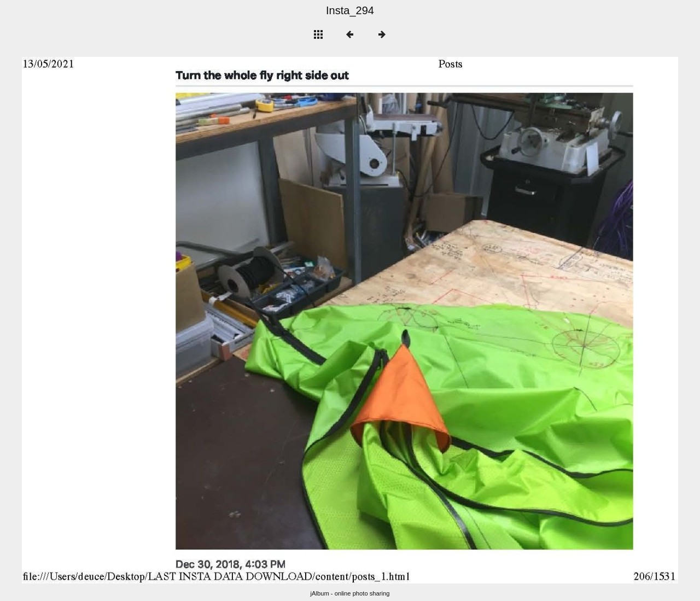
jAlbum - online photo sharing (350, 593)
